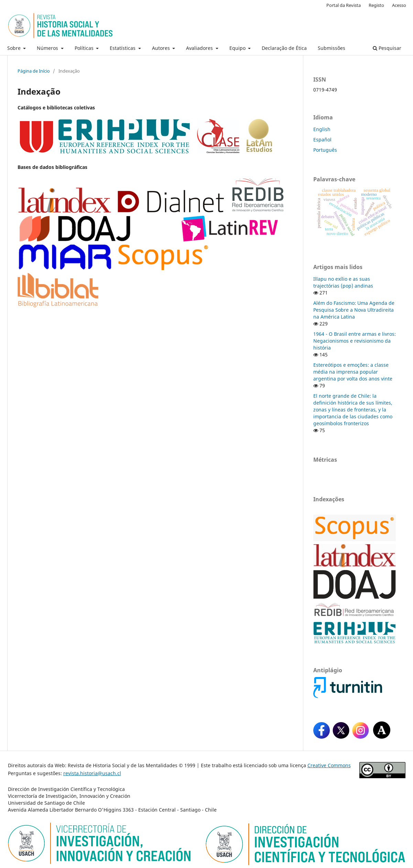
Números (48, 48)
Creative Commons (329, 765)
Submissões (332, 48)
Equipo (238, 48)
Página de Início (34, 71)
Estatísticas (123, 48)
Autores (162, 48)
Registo (376, 5)
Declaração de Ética (284, 48)
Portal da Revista (344, 5)
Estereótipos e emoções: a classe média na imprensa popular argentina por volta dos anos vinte (353, 372)
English (322, 129)
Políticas (85, 48)
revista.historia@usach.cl (92, 773)
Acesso (399, 5)
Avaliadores (200, 48)
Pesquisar (387, 48)
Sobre (15, 48)
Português (325, 150)
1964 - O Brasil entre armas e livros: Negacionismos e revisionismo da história (355, 341)
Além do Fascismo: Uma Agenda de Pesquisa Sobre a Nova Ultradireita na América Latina (354, 310)
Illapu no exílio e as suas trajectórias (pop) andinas (343, 282)
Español (322, 140)
